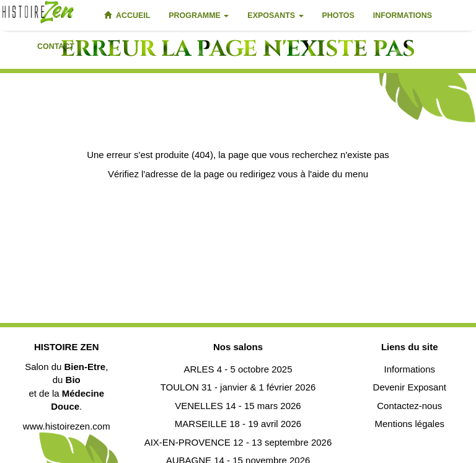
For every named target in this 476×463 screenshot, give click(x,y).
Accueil (127, 15)
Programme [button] (199, 15)
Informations (403, 15)
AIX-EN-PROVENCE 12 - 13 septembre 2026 (238, 442)
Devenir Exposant (410, 387)
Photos (338, 15)
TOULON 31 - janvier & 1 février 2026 (238, 387)
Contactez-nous (409, 406)
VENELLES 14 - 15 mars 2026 (238, 406)
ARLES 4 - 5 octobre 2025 (238, 369)
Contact (56, 46)
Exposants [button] (275, 15)
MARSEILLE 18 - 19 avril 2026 (238, 424)
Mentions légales (409, 424)
